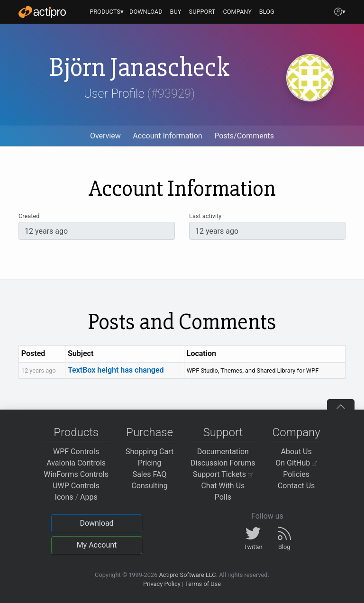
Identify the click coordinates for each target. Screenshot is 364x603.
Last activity (205, 216)
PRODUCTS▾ (107, 12)
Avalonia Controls (76, 463)
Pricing (150, 463)
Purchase (150, 432)
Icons (64, 497)
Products (76, 432)
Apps (89, 497)
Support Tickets (223, 474)
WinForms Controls (76, 474)
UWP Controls (76, 486)
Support (223, 432)
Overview (105, 136)
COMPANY (237, 12)
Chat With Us (223, 486)
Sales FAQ (150, 474)
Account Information (167, 136)
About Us (296, 452)
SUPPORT (202, 12)
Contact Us (296, 486)
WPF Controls (76, 452)
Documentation (223, 452)
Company (296, 432)
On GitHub (296, 463)
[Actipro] (42, 12)
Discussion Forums (223, 463)
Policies (296, 474)
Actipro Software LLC (187, 575)
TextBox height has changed (116, 370)
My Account (97, 545)
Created (29, 216)
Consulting (149, 486)
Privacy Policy (162, 584)
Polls (223, 497)
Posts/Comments (244, 136)
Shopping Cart (150, 452)
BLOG (267, 12)
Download (96, 523)
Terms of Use (203, 584)
